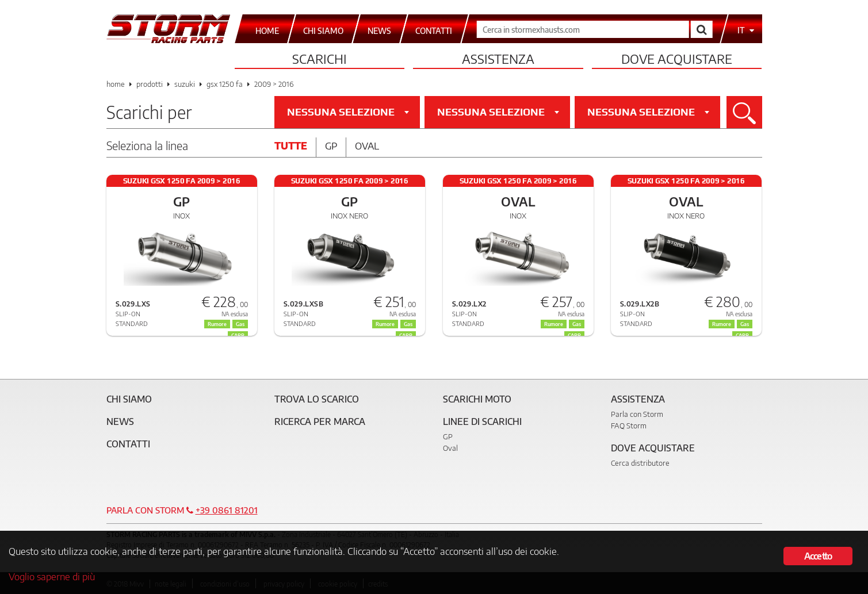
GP (448, 436)
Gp (331, 145)
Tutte (291, 145)
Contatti (128, 444)
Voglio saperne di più (52, 576)
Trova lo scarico (317, 399)
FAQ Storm (629, 426)
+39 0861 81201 (227, 510)
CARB (406, 336)
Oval (367, 145)
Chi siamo (129, 399)
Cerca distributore (640, 463)
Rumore (385, 324)
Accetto (818, 556)
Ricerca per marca (320, 421)
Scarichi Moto (477, 399)
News (120, 421)
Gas (408, 324)
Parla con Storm (637, 414)
